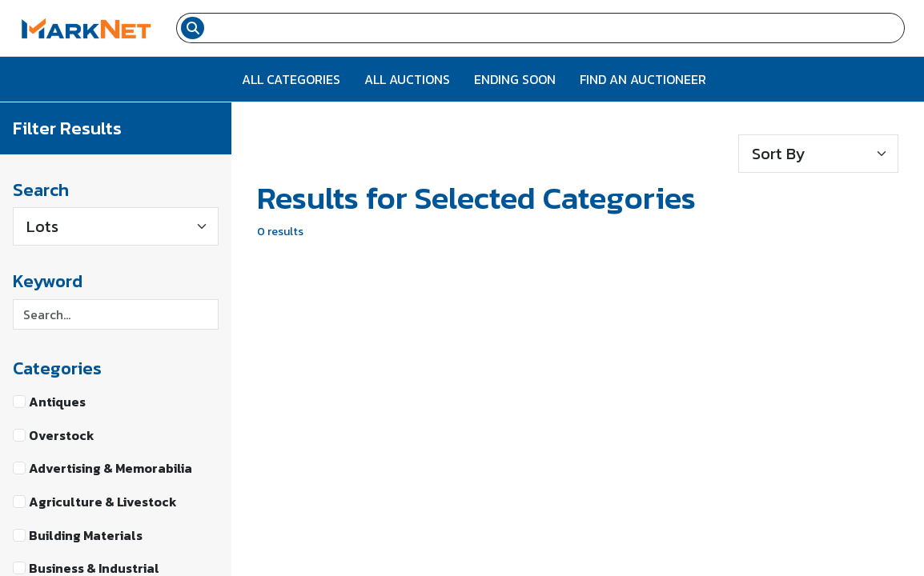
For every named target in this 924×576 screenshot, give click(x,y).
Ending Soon (515, 79)
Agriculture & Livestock (103, 502)
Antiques (57, 402)
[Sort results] (818, 154)
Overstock (62, 435)
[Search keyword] (116, 314)
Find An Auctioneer (643, 79)
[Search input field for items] (556, 28)
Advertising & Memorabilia (110, 468)
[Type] (116, 226)
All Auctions (407, 79)
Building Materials (86, 535)
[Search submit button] (193, 28)
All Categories (291, 79)
